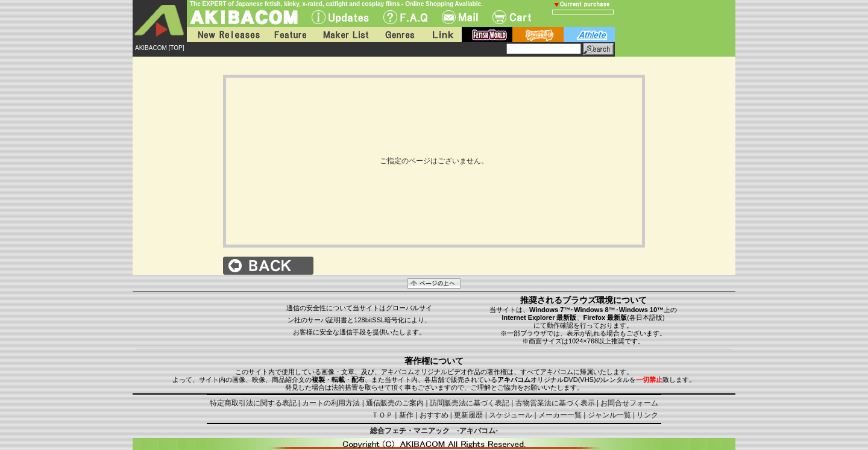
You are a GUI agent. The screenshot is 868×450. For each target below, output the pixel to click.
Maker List (345, 35)
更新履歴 (468, 415)
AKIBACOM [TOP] (160, 48)
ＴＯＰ (382, 415)
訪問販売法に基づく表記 (470, 403)
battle (538, 35)
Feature (290, 35)
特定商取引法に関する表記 (253, 403)
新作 (406, 415)
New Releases (226, 35)
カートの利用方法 (331, 403)
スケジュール (511, 415)
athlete (589, 35)
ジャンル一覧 (609, 415)
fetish (487, 35)
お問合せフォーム (629, 403)
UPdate (340, 17)
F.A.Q (405, 17)
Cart (512, 17)
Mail (460, 17)
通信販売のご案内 (395, 403)
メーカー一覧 (560, 415)
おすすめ (434, 415)
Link (442, 35)
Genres (399, 35)
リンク (647, 415)
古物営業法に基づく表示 (555, 403)
